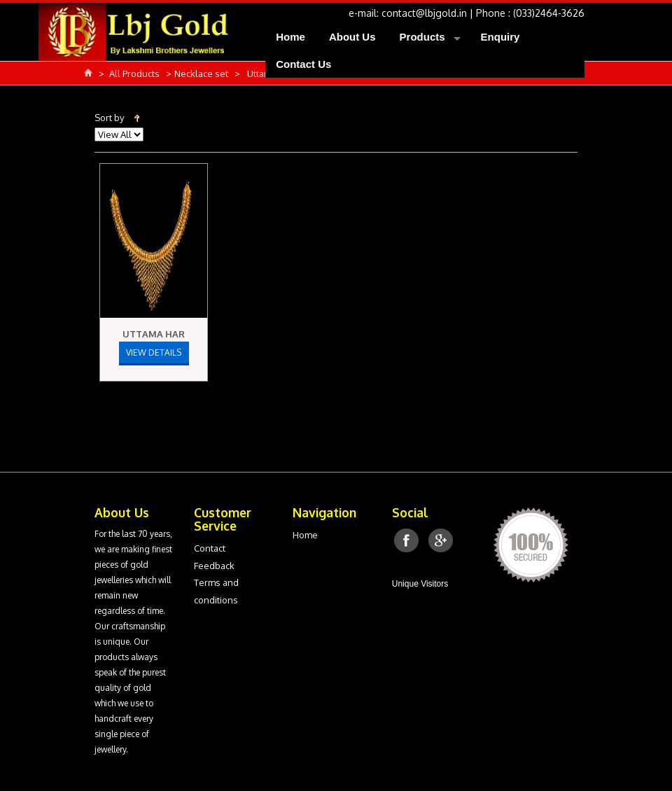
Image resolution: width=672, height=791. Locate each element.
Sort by (109, 118)
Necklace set (202, 73)
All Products (135, 73)
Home (290, 37)
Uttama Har (154, 334)
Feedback (214, 566)
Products (422, 37)
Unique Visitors (420, 584)
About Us (352, 37)
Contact (210, 548)
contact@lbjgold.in (424, 13)
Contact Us (303, 64)
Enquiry (500, 37)
